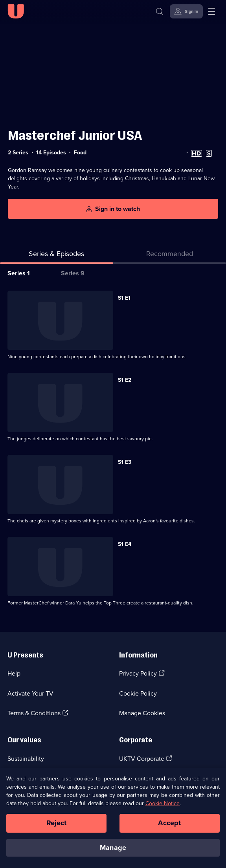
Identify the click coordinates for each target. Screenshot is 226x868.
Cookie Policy (138, 693)
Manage (113, 851)
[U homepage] (16, 11)
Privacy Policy (138, 673)
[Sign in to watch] (113, 209)
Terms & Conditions (34, 713)
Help (14, 673)
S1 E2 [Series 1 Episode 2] (125, 380)
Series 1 (19, 273)
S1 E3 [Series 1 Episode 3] (125, 462)
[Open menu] (211, 11)
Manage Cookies (142, 713)
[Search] (160, 11)
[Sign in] (186, 11)
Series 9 (73, 273)
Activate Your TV (30, 693)
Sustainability (26, 759)
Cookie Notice (163, 807)
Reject (57, 827)
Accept (169, 827)
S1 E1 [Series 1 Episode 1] (124, 298)
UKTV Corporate (142, 759)
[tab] (170, 255)
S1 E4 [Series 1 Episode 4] (125, 544)
